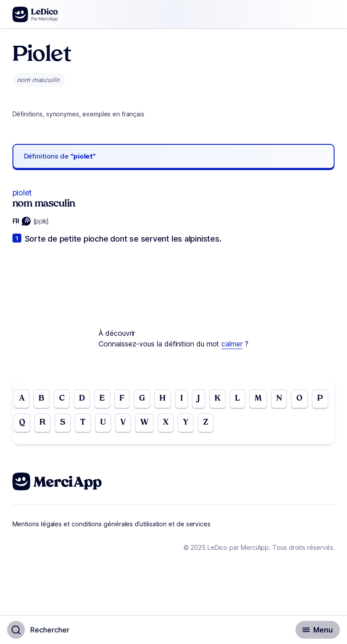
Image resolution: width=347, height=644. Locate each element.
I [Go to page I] (181, 399)
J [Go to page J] (199, 399)
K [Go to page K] (217, 399)
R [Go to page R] (42, 423)
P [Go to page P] (320, 399)
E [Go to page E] (102, 399)
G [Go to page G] (142, 399)
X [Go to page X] (166, 423)
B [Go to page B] (42, 399)
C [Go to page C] (62, 399)
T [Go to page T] (83, 423)
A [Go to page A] (22, 399)
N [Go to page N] (279, 399)
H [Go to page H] (163, 399)
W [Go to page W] (144, 423)
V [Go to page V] (123, 423)
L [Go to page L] (237, 399)
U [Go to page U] (103, 423)
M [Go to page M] (258, 399)
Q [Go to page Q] (22, 423)
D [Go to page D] (82, 399)
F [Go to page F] (122, 399)
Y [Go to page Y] (186, 423)
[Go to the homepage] (35, 14)
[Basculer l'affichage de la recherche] (38, 630)
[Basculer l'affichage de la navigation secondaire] (318, 630)
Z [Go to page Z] (206, 423)
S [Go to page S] (63, 423)
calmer (232, 344)
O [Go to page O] (299, 399)
